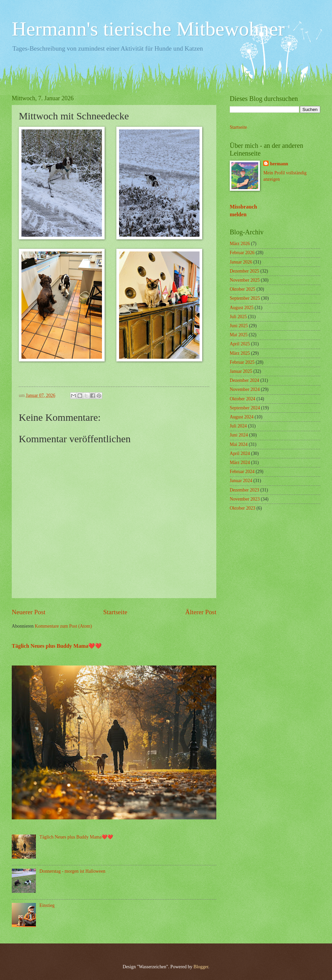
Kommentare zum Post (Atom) (64, 626)
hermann (279, 164)
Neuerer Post (29, 612)
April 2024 (240, 453)
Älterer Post (201, 612)
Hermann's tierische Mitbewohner (148, 29)
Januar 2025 (241, 371)
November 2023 (245, 499)
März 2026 (240, 244)
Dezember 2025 (244, 271)
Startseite (115, 612)
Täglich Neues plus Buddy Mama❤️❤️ (57, 646)
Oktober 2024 (242, 399)
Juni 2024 (239, 435)
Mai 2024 (239, 444)
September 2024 (245, 408)
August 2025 (242, 308)
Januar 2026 (241, 262)
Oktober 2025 (242, 289)
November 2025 (245, 280)
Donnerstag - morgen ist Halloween (73, 871)
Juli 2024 (238, 426)
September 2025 (245, 298)
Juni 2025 (239, 326)
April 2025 (240, 344)
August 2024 (242, 417)
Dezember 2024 (244, 380)
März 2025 (240, 353)
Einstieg (47, 905)
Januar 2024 (241, 481)
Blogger (201, 967)
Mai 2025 (239, 335)
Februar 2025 (242, 362)
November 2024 (245, 389)
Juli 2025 (238, 317)
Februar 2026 (242, 253)
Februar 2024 (242, 472)
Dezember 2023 (244, 490)
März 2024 (240, 463)
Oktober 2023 (242, 508)
